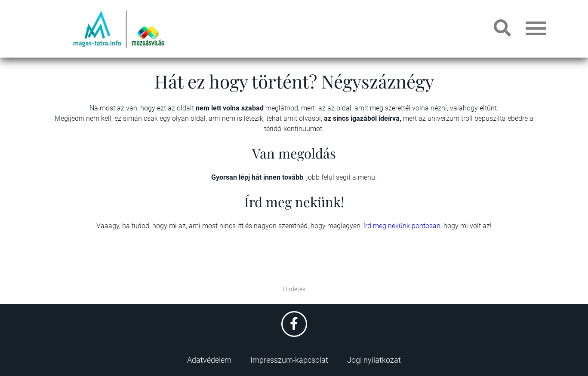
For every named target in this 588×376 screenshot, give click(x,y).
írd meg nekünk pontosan (402, 226)
